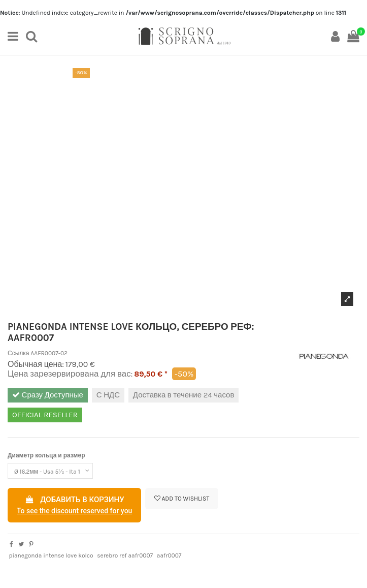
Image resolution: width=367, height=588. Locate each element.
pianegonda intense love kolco (51, 555)
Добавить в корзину (74, 506)
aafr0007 (169, 555)
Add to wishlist (182, 499)
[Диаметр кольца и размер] (50, 471)
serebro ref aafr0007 (125, 555)
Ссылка (18, 353)
